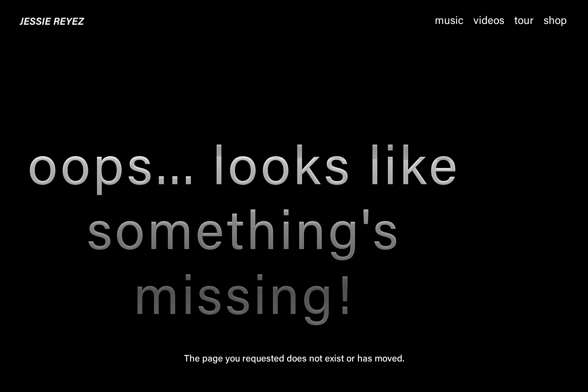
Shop (555, 21)
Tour (524, 21)
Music (449, 21)
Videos (489, 21)
